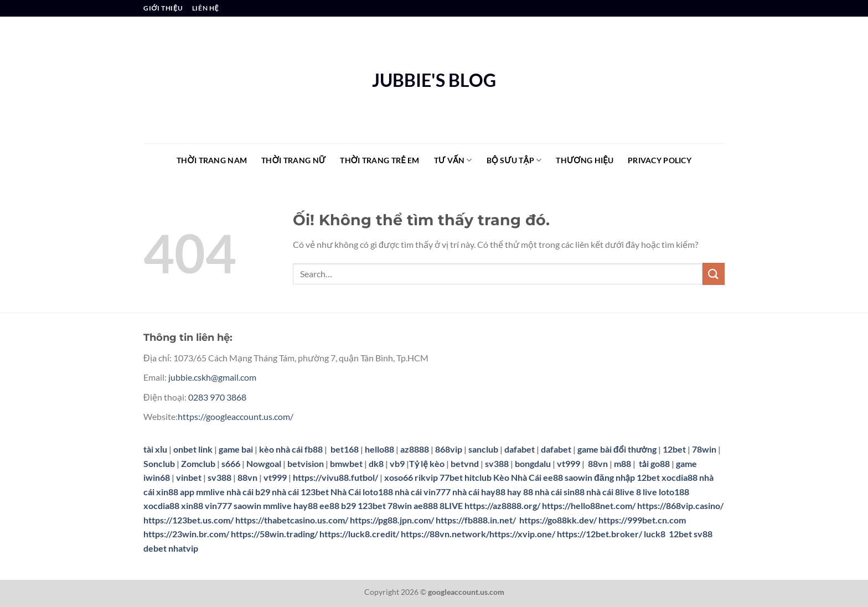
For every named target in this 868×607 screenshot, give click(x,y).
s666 (231, 463)
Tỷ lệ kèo (427, 463)
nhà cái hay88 (479, 492)
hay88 (306, 505)
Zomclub (198, 463)
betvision (306, 463)
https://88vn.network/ (445, 534)
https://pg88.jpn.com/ (392, 520)
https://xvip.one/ (522, 534)
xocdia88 (680, 477)
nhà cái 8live (610, 492)
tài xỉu (155, 449)
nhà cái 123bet (300, 492)
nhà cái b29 (248, 492)
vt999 (569, 463)
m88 (622, 463)
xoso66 (399, 477)
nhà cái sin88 (560, 492)
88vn (598, 463)
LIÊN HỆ (205, 8)
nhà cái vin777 (423, 492)
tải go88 (654, 463)
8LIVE (451, 505)
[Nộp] (714, 274)
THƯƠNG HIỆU (585, 160)
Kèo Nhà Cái (517, 477)
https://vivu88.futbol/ (335, 477)
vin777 (218, 505)
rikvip (426, 477)
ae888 (426, 505)
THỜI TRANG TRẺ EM (379, 160)
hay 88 (520, 492)
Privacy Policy (660, 160)
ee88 (553, 477)
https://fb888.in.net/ (477, 520)
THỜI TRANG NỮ (293, 160)
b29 (348, 505)
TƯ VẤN (453, 160)
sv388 (497, 463)
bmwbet (346, 463)
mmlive (277, 505)
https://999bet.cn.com (642, 520)
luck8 (655, 534)
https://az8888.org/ (502, 505)
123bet (372, 505)
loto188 (674, 492)
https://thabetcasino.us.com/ (292, 520)
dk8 (376, 463)
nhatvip (183, 548)
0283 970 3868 (217, 397)
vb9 (397, 463)
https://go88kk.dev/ (558, 520)
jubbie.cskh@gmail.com (212, 377)
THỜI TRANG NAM (212, 160)
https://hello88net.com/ (589, 505)
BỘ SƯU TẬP (514, 160)
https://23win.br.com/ (186, 534)
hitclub (478, 477)
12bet (675, 449)
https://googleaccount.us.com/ (236, 416)
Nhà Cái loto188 (362, 492)
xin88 (192, 505)
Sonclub (159, 463)
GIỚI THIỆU (163, 8)
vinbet (189, 477)
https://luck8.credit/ (359, 534)
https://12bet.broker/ (600, 534)
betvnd (465, 463)
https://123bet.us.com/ (188, 520)
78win (704, 449)
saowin (578, 477)
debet (155, 548)
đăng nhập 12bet (627, 477)
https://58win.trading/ (274, 534)
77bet (451, 477)
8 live (647, 492)
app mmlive (202, 492)
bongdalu (533, 463)
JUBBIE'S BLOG (434, 80)
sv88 (703, 534)
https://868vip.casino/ (680, 505)
